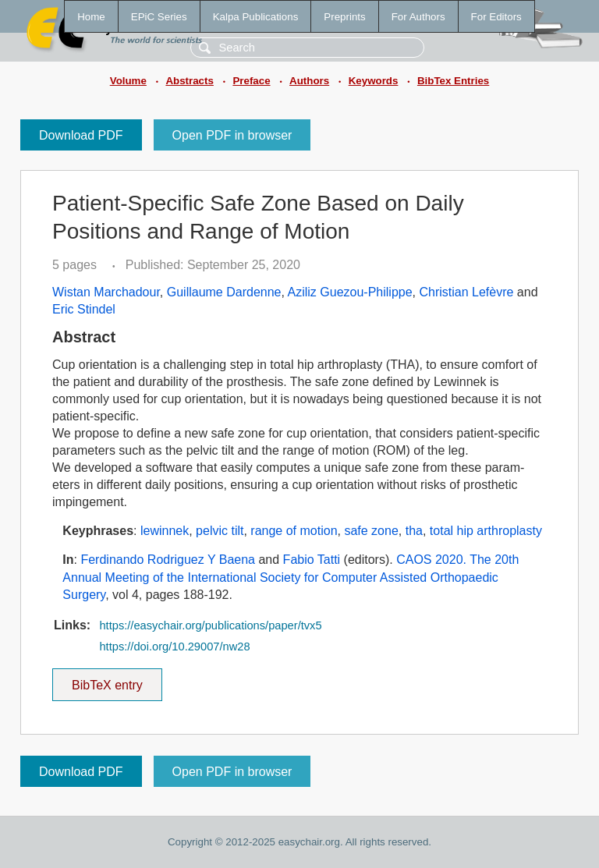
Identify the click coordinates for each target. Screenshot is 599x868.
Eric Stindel (84, 309)
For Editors (496, 17)
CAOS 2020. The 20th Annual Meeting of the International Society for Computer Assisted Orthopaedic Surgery (291, 577)
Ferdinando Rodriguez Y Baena (168, 560)
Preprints (344, 17)
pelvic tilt (220, 531)
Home (91, 17)
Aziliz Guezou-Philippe (350, 292)
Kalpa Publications (256, 17)
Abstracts (189, 81)
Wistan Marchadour (106, 292)
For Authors (418, 17)
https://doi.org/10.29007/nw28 (174, 647)
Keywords (374, 81)
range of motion (294, 531)
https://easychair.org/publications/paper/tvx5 (210, 625)
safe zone (371, 531)
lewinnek (165, 531)
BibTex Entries (453, 81)
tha (414, 531)
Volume (128, 81)
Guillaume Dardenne (224, 292)
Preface (251, 81)
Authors (309, 81)
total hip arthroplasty (486, 531)
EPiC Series (159, 17)
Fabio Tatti (312, 560)
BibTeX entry (107, 680)
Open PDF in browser (232, 135)
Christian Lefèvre (466, 292)
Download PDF (81, 135)
